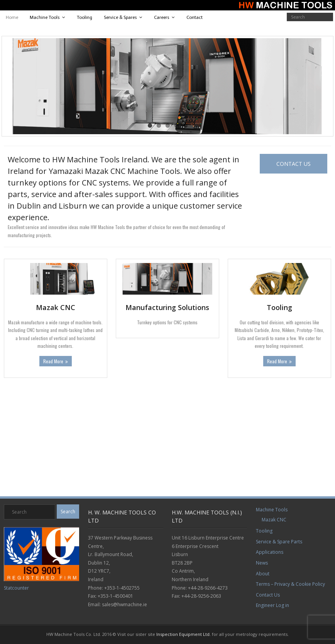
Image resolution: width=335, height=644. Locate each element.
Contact (195, 17)
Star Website (12, 485)
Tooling (85, 17)
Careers (162, 17)
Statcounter (16, 588)
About (263, 574)
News (262, 563)
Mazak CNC (274, 520)
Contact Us (268, 595)
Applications (270, 552)
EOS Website (12, 453)
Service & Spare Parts (279, 542)
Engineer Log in (272, 605)
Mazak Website (14, 469)
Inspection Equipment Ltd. (184, 634)
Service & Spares (120, 17)
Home (12, 17)
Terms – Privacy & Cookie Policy (290, 584)
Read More (53, 361)
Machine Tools (45, 17)
